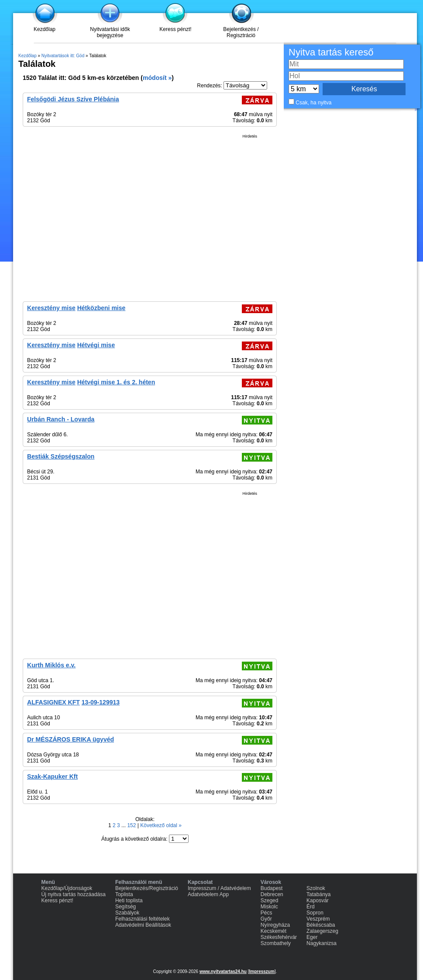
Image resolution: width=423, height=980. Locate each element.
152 (132, 825)
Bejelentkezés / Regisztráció (241, 32)
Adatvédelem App (208, 894)
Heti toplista (129, 901)
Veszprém (318, 919)
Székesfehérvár (279, 937)
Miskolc (269, 907)
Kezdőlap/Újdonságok (67, 888)
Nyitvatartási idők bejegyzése (110, 32)
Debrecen (272, 894)
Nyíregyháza (275, 925)
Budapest (272, 888)
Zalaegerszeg (322, 931)
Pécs (267, 913)
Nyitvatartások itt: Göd (63, 56)
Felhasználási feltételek (143, 919)
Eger (312, 937)
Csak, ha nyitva (313, 103)
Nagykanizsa (322, 943)
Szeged (270, 901)
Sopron (315, 913)
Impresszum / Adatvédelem (219, 888)
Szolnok (316, 888)
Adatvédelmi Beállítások (143, 925)
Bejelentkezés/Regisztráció (147, 888)
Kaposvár (318, 901)
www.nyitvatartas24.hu (223, 971)
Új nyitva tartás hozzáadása (74, 894)
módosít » (157, 78)
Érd (311, 907)
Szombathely (276, 943)
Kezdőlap (45, 29)
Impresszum (261, 971)
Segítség (126, 907)
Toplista (124, 894)
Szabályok (127, 913)
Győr (266, 919)
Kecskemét (273, 931)
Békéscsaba (321, 925)
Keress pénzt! (175, 29)
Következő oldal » (161, 825)
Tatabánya (318, 894)
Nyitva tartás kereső (331, 52)
